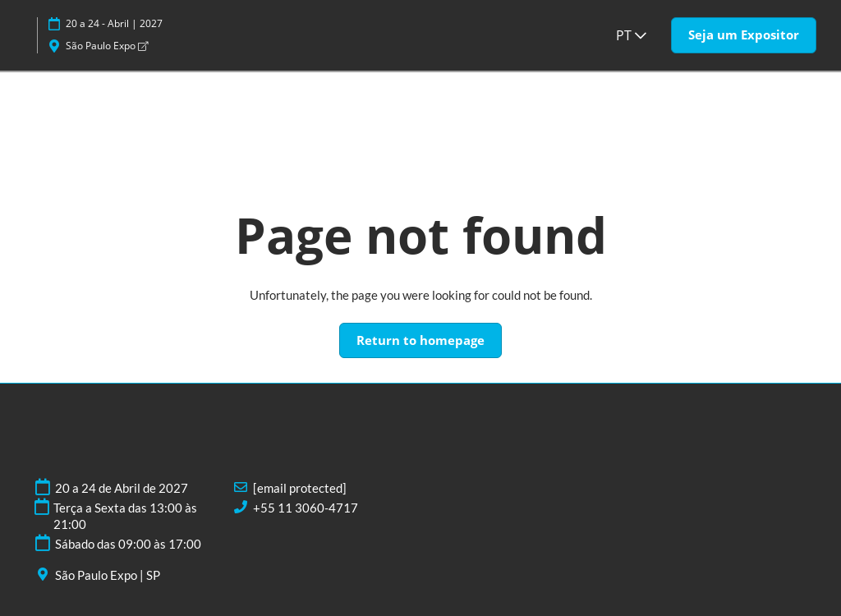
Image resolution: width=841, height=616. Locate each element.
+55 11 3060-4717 (306, 508)
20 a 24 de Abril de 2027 (122, 488)
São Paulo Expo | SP (108, 575)
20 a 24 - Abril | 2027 (114, 23)
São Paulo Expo (107, 46)
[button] (744, 35)
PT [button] (631, 35)
